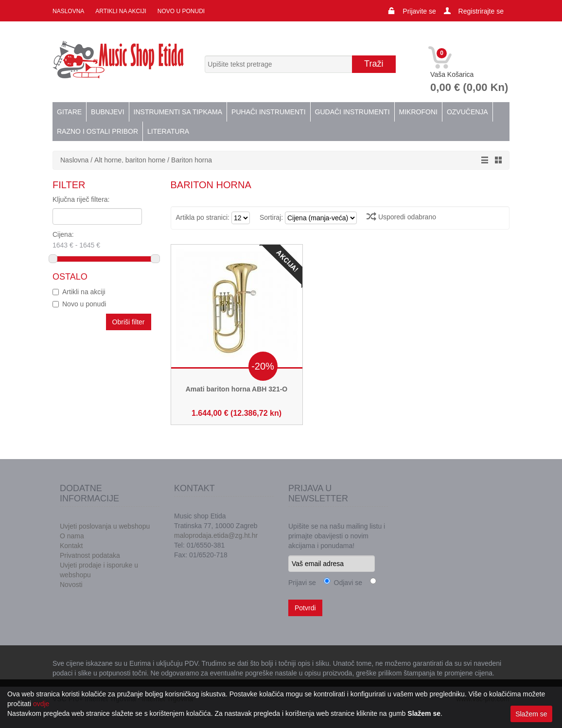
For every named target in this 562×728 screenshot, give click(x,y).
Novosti (71, 585)
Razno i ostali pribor (97, 131)
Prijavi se (302, 583)
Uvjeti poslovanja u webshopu (105, 526)
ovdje (41, 704)
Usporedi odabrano (401, 217)
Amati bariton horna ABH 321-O (237, 389)
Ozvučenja (467, 112)
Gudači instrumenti (352, 112)
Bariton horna (192, 160)
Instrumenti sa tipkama (178, 112)
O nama (72, 536)
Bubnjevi (107, 112)
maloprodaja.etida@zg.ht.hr (216, 535)
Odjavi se (346, 583)
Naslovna (68, 11)
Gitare (69, 112)
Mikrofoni (418, 112)
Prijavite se (419, 11)
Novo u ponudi (181, 11)
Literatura (168, 131)
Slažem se (531, 714)
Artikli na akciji (121, 11)
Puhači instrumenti (268, 112)
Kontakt (71, 546)
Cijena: (94, 241)
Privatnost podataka (90, 555)
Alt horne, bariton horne (130, 160)
